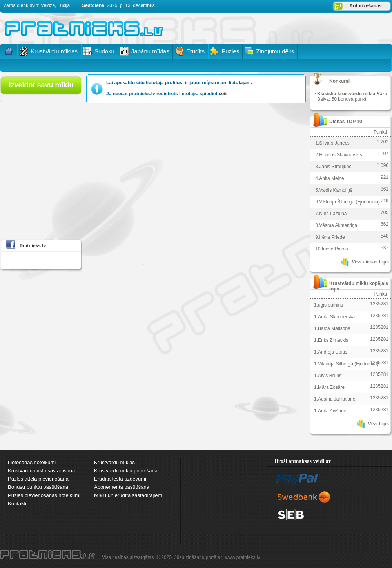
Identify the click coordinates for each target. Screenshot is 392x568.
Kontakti (17, 504)
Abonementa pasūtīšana (122, 487)
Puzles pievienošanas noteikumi (44, 495)
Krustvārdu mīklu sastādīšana (41, 471)
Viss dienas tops (370, 262)
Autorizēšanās (365, 6)
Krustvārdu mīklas (114, 462)
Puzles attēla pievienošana (38, 479)
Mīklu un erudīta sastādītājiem (128, 495)
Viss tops (378, 424)
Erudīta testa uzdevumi (120, 479)
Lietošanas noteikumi (32, 462)
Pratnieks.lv (33, 246)
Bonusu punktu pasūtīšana (38, 487)
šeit (223, 94)
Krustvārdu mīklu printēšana (126, 471)
